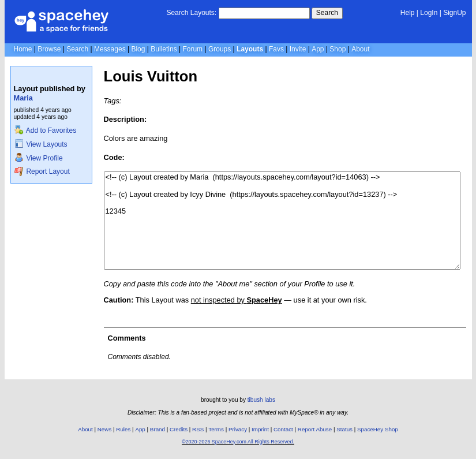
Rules (123, 429)
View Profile (39, 158)
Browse (49, 49)
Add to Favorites (45, 130)
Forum (192, 49)
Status (344, 429)
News (105, 429)
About (360, 49)
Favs (276, 49)
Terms (216, 429)
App (318, 49)
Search (327, 13)
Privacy (238, 429)
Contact (283, 429)
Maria (23, 98)
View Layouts (41, 144)
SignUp (454, 13)
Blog (138, 49)
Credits (179, 429)
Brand (158, 429)
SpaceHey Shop (378, 429)
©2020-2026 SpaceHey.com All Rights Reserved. (238, 442)
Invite (298, 49)
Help (408, 13)
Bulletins (164, 49)
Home (23, 49)
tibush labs (261, 400)
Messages (110, 49)
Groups (220, 49)
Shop (338, 49)
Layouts (250, 49)
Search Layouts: (191, 13)
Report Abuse (315, 429)
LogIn (429, 13)
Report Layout (42, 171)
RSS (198, 429)
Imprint (260, 429)
